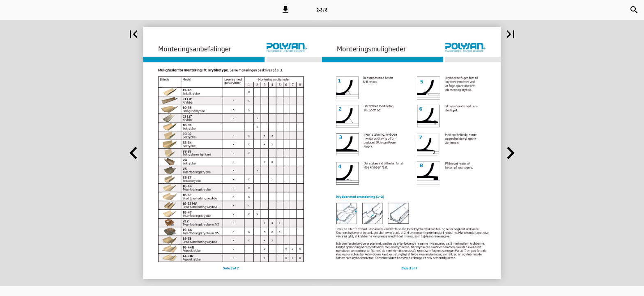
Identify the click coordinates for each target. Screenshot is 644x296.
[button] (285, 10)
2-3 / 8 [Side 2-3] (322, 10)
